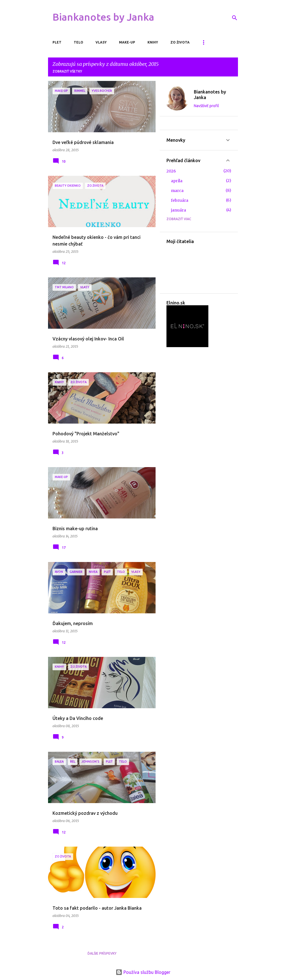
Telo (78, 42)
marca (177, 191)
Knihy (153, 42)
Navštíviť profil (206, 106)
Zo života (180, 42)
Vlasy (101, 42)
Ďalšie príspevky (102, 953)
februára (180, 200)
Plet (57, 42)
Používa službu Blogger (143, 972)
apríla (177, 181)
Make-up (127, 42)
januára (178, 210)
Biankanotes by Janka (103, 17)
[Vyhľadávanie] (235, 18)
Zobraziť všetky (67, 71)
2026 (171, 171)
